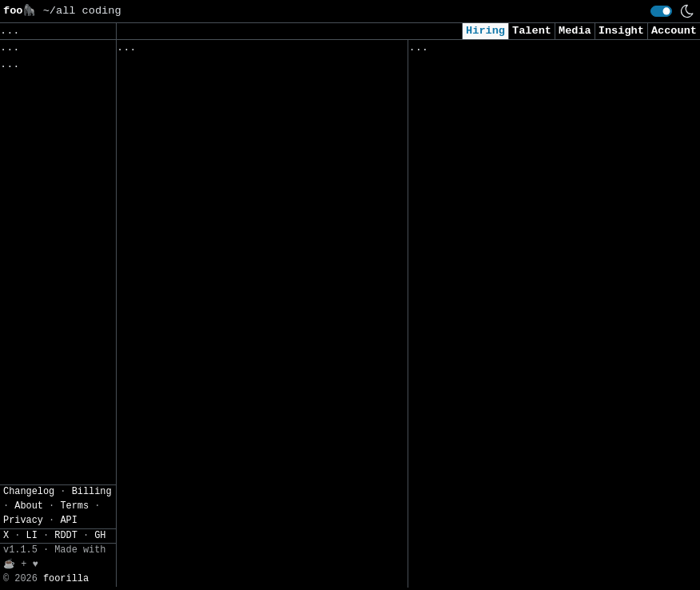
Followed (211, 51)
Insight (621, 31)
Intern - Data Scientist (487, 325)
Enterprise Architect (185, 154)
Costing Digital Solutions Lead (218, 71)
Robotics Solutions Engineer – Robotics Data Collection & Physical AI (244, 344)
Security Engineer (467, 557)
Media (575, 31)
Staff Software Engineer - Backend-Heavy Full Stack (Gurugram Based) (231, 245)
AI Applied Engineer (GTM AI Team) (519, 143)
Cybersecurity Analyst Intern (503, 226)
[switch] (661, 11)
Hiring (485, 31)
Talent (532, 31)
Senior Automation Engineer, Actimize (237, 203)
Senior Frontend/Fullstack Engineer (231, 486)
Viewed (437, 51)
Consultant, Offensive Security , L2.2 (532, 175)
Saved (274, 51)
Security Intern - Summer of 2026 (516, 375)
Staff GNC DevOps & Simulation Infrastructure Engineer (215, 560)
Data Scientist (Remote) (487, 424)
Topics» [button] (26, 84)
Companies (340, 51)
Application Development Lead (211, 104)
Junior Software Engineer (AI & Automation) (509, 283)
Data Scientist (457, 474)
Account (674, 31)
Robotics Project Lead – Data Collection (211, 394)
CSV (12, 195)
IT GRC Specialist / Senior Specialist (241, 518)
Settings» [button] (32, 155)
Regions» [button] (29, 108)
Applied (499, 51)
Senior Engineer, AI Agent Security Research (231, 443)
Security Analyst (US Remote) (503, 92)
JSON (49, 195)
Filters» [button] (29, 132)
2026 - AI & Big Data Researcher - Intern (519, 515)
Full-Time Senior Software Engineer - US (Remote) (237, 295)
